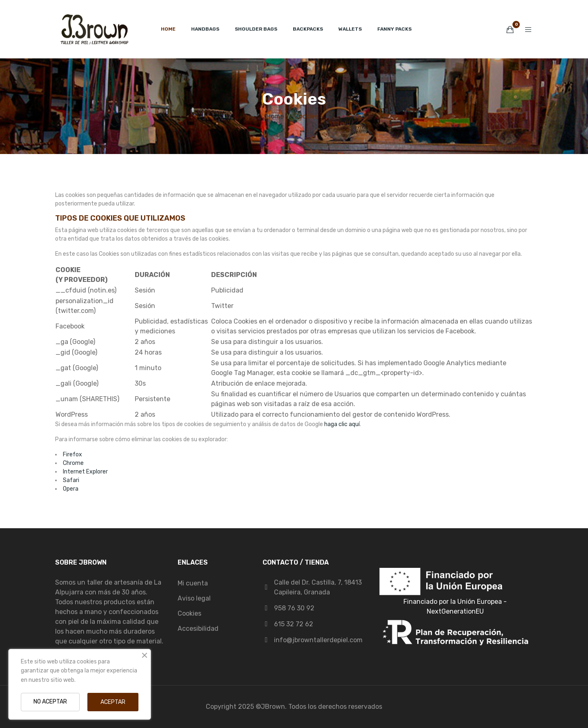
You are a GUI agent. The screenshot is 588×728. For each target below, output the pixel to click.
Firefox (72, 454)
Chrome (73, 463)
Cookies (189, 613)
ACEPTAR (113, 702)
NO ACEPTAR (50, 702)
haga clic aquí (342, 424)
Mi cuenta (193, 583)
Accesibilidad (198, 629)
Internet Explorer (85, 472)
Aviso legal (194, 598)
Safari (71, 480)
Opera (71, 489)
